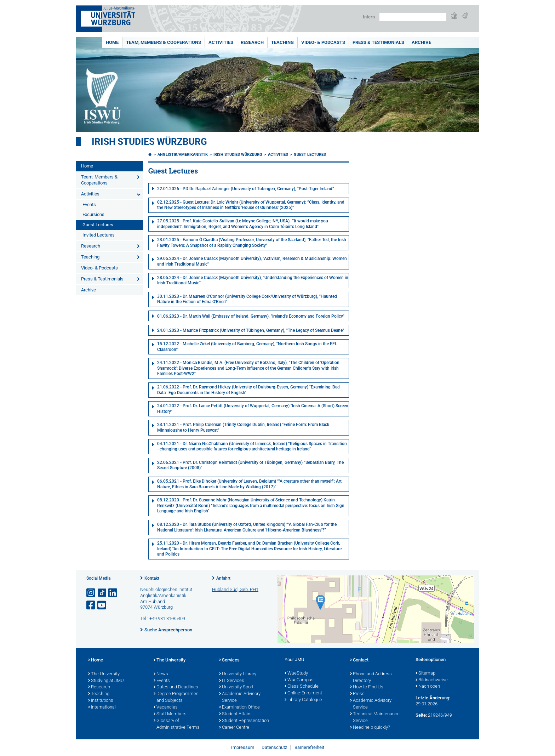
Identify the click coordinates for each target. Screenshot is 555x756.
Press (357, 694)
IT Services (232, 681)
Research (252, 42)
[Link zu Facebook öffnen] (91, 605)
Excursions (93, 214)
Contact (359, 660)
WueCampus (299, 680)
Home (112, 42)
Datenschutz (274, 747)
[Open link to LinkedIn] (113, 593)
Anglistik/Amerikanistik (183, 155)
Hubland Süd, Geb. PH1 (235, 589)
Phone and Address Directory (371, 678)
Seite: (421, 715)
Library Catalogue (303, 700)
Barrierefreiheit (309, 747)
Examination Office (239, 707)
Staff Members (170, 714)
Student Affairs (235, 714)
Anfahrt (223, 578)
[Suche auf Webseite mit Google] (413, 17)
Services (229, 660)
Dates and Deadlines (176, 687)
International (102, 707)
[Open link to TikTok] (102, 593)
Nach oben (428, 687)
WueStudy (296, 673)
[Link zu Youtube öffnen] (102, 605)
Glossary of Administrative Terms (177, 724)
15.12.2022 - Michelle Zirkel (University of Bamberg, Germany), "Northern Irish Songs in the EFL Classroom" (247, 347)
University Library (238, 674)
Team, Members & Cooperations (164, 42)
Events (89, 204)
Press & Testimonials (378, 42)
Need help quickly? (370, 728)
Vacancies (166, 707)
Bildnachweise (432, 680)
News (161, 674)
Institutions (101, 701)
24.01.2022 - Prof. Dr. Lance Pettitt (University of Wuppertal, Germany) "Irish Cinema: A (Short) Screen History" (253, 409)
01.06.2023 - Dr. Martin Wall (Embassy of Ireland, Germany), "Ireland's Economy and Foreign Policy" (251, 316)
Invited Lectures (99, 235)
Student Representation (244, 721)
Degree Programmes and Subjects (176, 697)
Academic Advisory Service (240, 697)
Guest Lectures (98, 225)
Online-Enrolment (303, 693)
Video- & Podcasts (323, 42)
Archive (421, 42)
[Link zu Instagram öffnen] (91, 593)
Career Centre (234, 728)
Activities (221, 42)
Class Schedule (302, 687)
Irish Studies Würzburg (149, 142)
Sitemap (425, 673)
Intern (369, 17)
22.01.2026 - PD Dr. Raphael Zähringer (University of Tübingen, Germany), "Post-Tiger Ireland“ (246, 189)
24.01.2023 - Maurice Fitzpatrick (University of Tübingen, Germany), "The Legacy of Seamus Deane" (251, 330)
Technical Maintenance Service (375, 718)
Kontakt (152, 578)
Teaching (282, 42)
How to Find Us (367, 687)
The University (104, 674)
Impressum (243, 747)
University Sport (236, 687)
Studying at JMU (106, 681)
